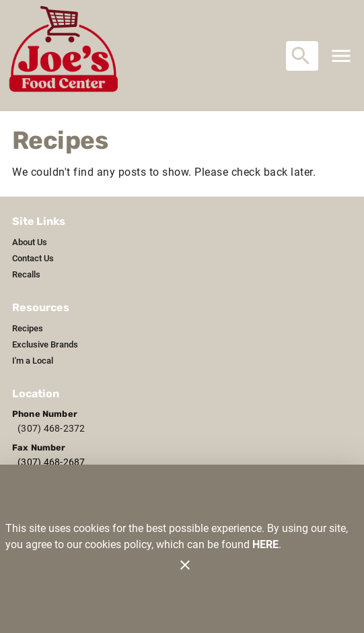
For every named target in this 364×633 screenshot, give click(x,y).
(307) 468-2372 (51, 428)
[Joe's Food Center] (68, 56)
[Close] (185, 565)
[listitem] (30, 242)
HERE (265, 544)
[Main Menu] (341, 56)
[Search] (301, 56)
